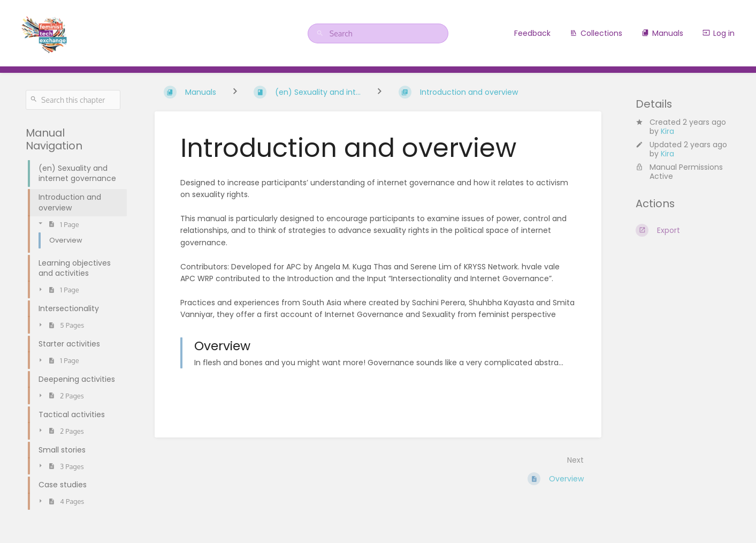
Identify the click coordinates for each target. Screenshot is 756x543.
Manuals (662, 33)
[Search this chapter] (73, 100)
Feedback (532, 33)
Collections (596, 33)
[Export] (683, 230)
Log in (719, 33)
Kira (667, 131)
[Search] (322, 33)
